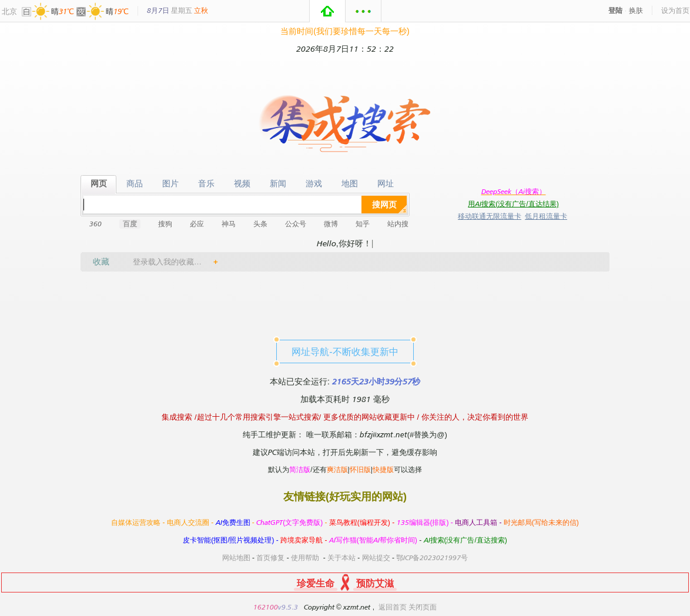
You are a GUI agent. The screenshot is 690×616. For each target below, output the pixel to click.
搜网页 (384, 204)
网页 (98, 184)
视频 (242, 184)
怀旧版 (360, 469)
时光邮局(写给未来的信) (541, 522)
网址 (385, 184)
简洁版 (300, 469)
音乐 (206, 184)
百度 (130, 224)
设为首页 (675, 10)
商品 (134, 184)
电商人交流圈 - (191, 522)
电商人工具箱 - (479, 522)
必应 (197, 224)
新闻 (278, 184)
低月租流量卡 (546, 216)
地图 (349, 184)
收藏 (101, 261)
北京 (9, 11)
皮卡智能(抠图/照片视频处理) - (232, 540)
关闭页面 (423, 607)
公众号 (296, 224)
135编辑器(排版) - (426, 522)
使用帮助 (305, 558)
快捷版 (383, 469)
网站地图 (236, 558)
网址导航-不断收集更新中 (345, 351)
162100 (266, 607)
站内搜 (398, 224)
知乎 (363, 224)
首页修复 (270, 558)
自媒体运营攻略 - (139, 522)
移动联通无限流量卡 (490, 216)
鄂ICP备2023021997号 (432, 558)
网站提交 (376, 558)
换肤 (636, 10)
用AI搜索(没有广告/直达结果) (513, 204)
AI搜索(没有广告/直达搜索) (465, 540)
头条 (260, 224)
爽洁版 (337, 469)
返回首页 (393, 607)
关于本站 (341, 558)
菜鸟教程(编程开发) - (363, 522)
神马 (229, 224)
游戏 (314, 184)
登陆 (615, 10)
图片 (170, 184)
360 (96, 224)
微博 (331, 224)
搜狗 (165, 224)
